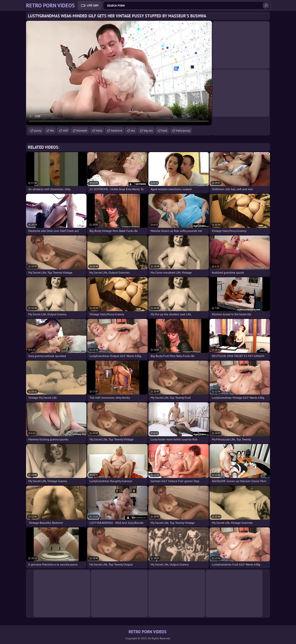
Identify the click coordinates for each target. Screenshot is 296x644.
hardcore (116, 130)
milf (65, 130)
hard (164, 130)
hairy (99, 130)
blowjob (82, 130)
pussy (38, 130)
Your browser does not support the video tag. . (119, 73)
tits (52, 130)
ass (133, 130)
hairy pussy (183, 130)
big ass (148, 130)
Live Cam (93, 5)
